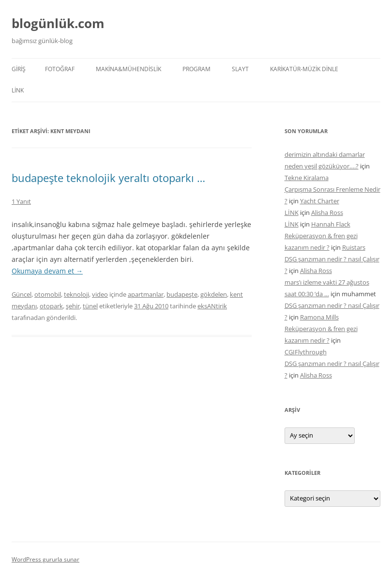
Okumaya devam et (47, 271)
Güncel (22, 294)
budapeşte (182, 294)
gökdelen (214, 294)
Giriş (19, 69)
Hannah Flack (331, 224)
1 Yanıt (21, 201)
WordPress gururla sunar (45, 559)
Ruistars (354, 247)
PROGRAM (196, 69)
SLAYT (240, 69)
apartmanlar (146, 294)
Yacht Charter (320, 201)
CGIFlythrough (306, 352)
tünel (90, 306)
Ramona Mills (319, 317)
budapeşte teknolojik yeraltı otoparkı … (108, 178)
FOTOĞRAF (60, 69)
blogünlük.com (58, 23)
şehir (73, 306)
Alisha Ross (327, 213)
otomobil (48, 294)
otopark (51, 306)
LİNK (18, 90)
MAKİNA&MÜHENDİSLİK (128, 69)
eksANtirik (212, 306)
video (100, 294)
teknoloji (76, 294)
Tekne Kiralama (307, 178)
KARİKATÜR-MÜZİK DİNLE (304, 69)
